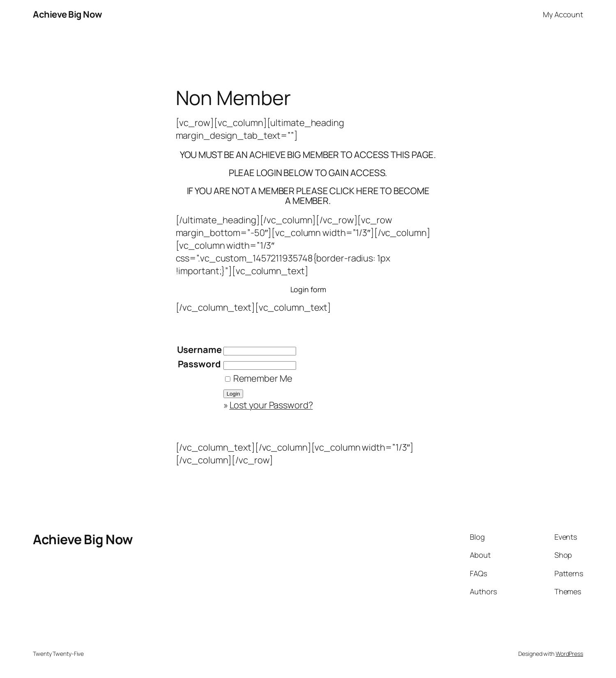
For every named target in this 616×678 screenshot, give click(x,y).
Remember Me (259, 378)
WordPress (569, 654)
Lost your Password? (271, 405)
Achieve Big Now (68, 14)
